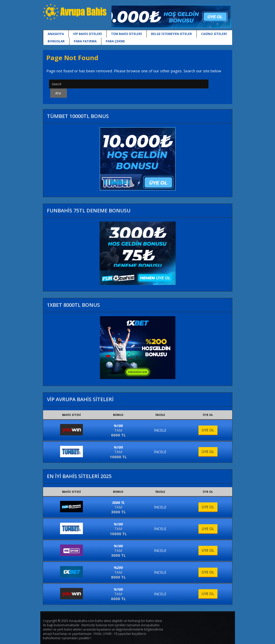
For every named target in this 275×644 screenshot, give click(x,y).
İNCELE (160, 430)
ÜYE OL (208, 430)
